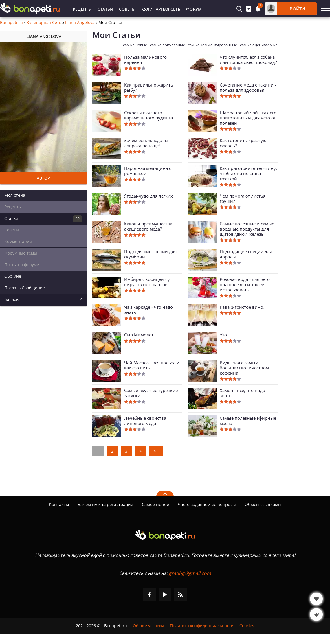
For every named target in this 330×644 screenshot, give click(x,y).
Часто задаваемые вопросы (207, 504)
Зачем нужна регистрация (106, 504)
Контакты (59, 504)
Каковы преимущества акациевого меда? (148, 226)
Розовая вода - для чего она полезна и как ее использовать (245, 284)
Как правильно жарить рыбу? (149, 87)
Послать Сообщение (25, 288)
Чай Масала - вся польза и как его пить (152, 365)
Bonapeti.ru (11, 23)
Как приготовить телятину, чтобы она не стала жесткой (248, 173)
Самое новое (155, 504)
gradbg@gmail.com (190, 573)
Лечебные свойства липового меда (145, 421)
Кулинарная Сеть (161, 9)
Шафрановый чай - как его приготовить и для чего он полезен (248, 118)
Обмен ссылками (263, 504)
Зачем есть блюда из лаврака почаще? (146, 143)
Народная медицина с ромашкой (148, 171)
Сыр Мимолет (139, 335)
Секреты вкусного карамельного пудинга (148, 115)
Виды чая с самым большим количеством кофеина (244, 368)
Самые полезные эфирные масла (248, 421)
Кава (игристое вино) (242, 307)
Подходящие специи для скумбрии (150, 254)
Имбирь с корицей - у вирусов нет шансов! (147, 282)
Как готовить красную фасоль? (243, 143)
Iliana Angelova (80, 23)
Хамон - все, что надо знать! (242, 393)
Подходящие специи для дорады (246, 254)
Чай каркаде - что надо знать (148, 310)
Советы (127, 9)
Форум (194, 9)
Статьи (105, 9)
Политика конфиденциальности (202, 626)
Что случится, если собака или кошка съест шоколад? (248, 60)
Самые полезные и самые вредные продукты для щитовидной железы (247, 229)
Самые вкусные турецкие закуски (151, 393)
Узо (223, 335)
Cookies (247, 626)
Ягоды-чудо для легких (148, 196)
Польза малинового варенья (145, 60)
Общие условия (148, 626)
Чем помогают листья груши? (243, 198)
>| (156, 451)
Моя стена (15, 195)
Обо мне (13, 276)
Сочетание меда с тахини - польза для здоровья (248, 87)
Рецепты (82, 9)
